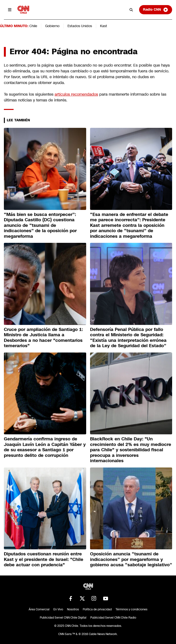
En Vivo (58, 609)
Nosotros (73, 609)
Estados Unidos (80, 26)
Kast (104, 26)
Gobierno (52, 26)
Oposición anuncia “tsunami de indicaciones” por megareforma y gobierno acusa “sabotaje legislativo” (131, 559)
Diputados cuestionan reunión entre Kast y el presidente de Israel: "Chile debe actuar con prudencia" (44, 559)
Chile (33, 26)
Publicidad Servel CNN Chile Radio (113, 618)
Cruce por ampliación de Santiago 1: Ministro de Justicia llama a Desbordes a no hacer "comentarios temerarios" (43, 338)
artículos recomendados (76, 94)
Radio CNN (156, 10)
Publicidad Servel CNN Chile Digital (63, 618)
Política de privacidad (97, 609)
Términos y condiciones (131, 609)
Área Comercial (39, 609)
